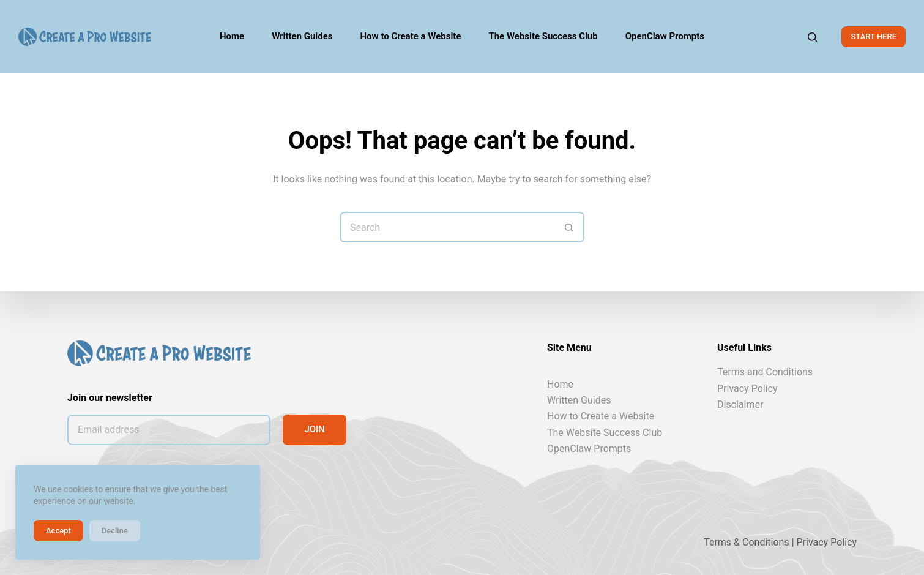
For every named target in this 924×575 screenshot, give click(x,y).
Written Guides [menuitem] (302, 36)
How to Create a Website (601, 416)
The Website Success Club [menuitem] (543, 36)
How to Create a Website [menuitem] (411, 36)
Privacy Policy (747, 388)
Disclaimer (740, 404)
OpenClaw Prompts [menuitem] (665, 36)
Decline (115, 531)
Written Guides (579, 400)
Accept (58, 531)
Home (560, 384)
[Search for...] (447, 227)
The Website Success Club (605, 433)
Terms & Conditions (747, 542)
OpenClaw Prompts (589, 449)
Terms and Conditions (765, 372)
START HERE (874, 36)
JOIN (315, 429)
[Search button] (569, 227)
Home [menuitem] (232, 36)
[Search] (812, 37)
